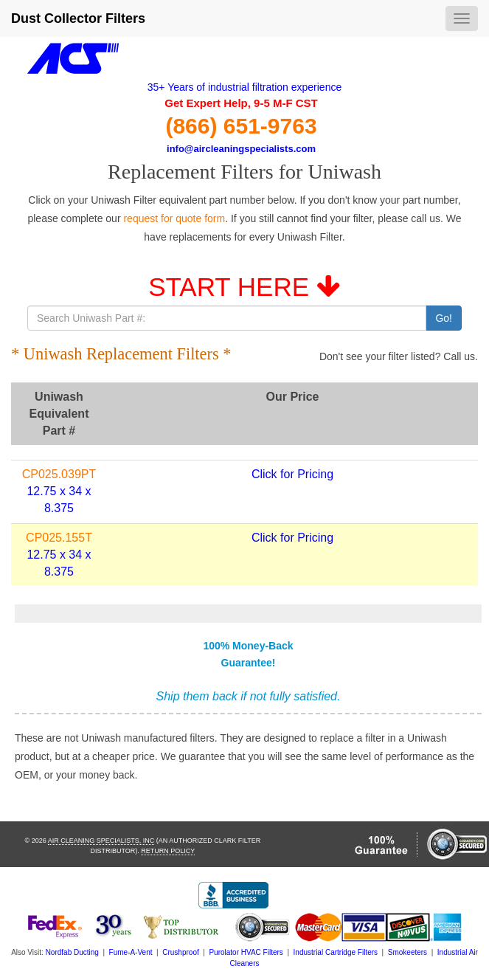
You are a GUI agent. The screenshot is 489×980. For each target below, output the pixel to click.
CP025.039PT (59, 474)
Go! (444, 318)
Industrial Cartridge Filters (336, 952)
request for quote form (174, 218)
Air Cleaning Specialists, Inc (101, 841)
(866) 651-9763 (241, 126)
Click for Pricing (292, 474)
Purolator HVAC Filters (246, 952)
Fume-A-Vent (131, 952)
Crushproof (180, 952)
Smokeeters (407, 952)
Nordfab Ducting (72, 952)
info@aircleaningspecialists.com (241, 149)
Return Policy (168, 851)
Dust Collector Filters (78, 18)
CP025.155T (59, 538)
